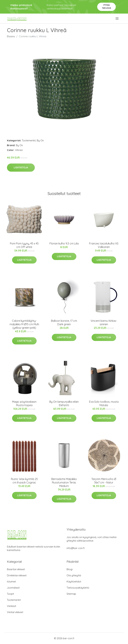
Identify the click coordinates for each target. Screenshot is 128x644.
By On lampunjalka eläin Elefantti (64, 403)
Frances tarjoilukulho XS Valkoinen (104, 245)
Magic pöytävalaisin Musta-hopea (24, 403)
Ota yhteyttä (74, 575)
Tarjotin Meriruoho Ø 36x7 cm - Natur (104, 481)
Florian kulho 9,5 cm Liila (64, 243)
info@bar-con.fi (76, 548)
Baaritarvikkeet (16, 569)
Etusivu (11, 36)
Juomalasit (13, 588)
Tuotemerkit (29, 140)
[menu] (117, 19)
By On (40, 140)
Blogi (70, 569)
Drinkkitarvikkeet (17, 575)
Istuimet (11, 582)
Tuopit (10, 594)
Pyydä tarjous (107, 7)
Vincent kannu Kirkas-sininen (104, 322)
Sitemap (71, 594)
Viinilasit (12, 606)
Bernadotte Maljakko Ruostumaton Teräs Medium (64, 482)
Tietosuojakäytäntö (78, 588)
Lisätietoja (21, 167)
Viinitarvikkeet (15, 612)
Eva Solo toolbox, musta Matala (104, 403)
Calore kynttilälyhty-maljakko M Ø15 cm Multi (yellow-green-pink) (24, 324)
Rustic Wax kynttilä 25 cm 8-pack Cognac (24, 481)
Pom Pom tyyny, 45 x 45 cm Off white (24, 245)
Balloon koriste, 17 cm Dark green (64, 322)
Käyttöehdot (74, 582)
